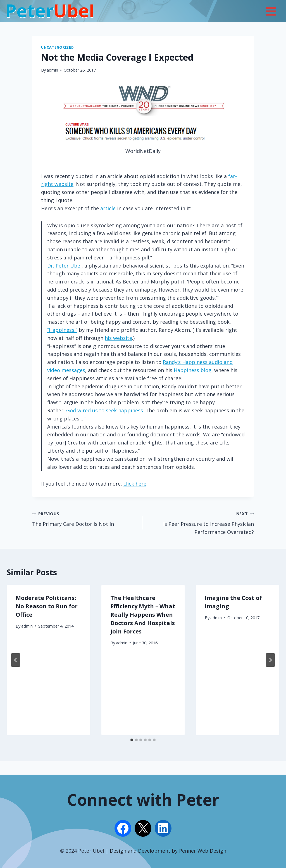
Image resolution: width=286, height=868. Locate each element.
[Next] (270, 660)
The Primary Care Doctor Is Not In (85, 518)
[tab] (132, 740)
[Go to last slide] (16, 660)
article (108, 208)
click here (135, 484)
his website (118, 338)
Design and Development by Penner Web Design (168, 851)
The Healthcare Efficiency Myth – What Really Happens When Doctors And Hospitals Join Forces (143, 615)
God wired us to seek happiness (105, 410)
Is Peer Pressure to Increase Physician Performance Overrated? (201, 522)
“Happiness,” (62, 330)
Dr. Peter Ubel (64, 266)
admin (52, 70)
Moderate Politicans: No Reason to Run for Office (47, 606)
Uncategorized (57, 47)
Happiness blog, (193, 370)
